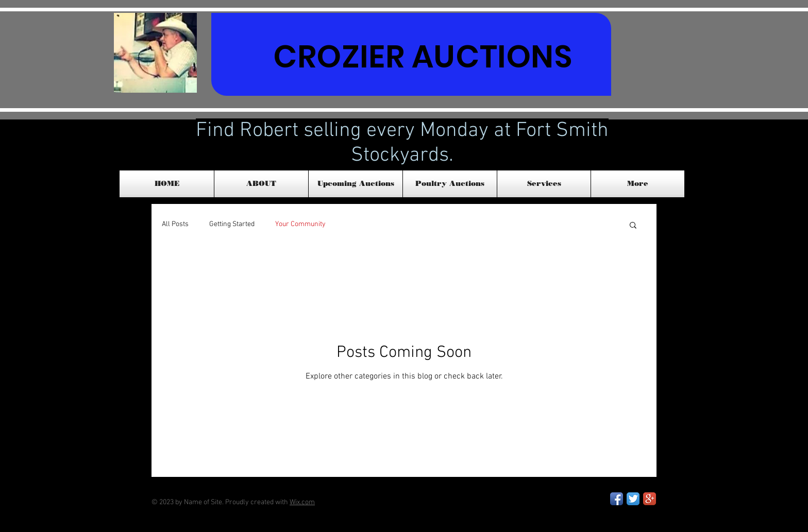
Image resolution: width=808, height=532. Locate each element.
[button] (633, 226)
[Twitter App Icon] (633, 499)
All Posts (175, 224)
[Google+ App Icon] (650, 499)
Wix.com (302, 502)
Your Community (300, 224)
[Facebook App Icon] (617, 499)
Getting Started (232, 224)
